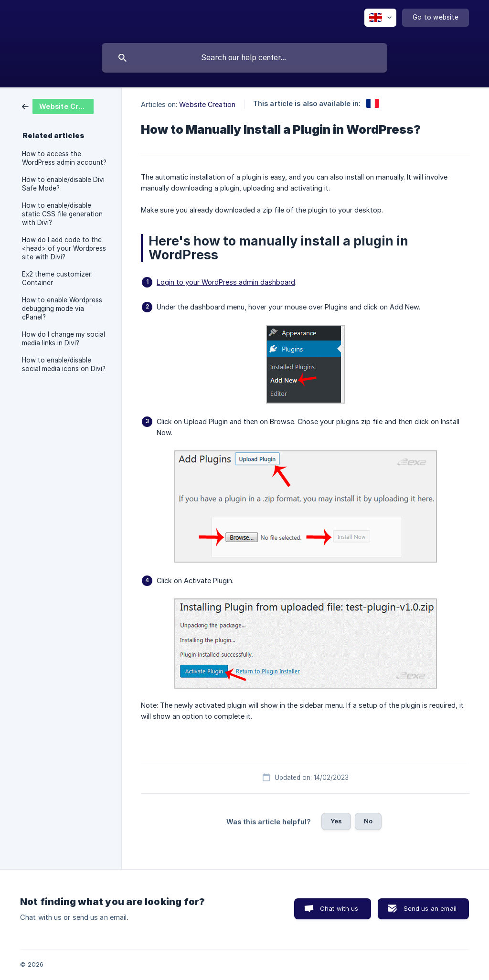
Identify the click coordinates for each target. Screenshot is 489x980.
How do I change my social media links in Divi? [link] (64, 339)
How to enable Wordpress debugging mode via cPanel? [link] (62, 309)
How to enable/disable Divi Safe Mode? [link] (63, 184)
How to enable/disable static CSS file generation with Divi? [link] (62, 214)
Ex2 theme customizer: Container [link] (57, 278)
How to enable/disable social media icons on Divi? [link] (64, 364)
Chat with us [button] (339, 908)
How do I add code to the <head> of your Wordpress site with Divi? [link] (64, 248)
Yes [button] (336, 821)
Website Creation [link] (207, 104)
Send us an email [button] (430, 908)
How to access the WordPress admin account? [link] (64, 158)
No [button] (368, 821)
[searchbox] (244, 58)
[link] (58, 106)
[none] (380, 18)
